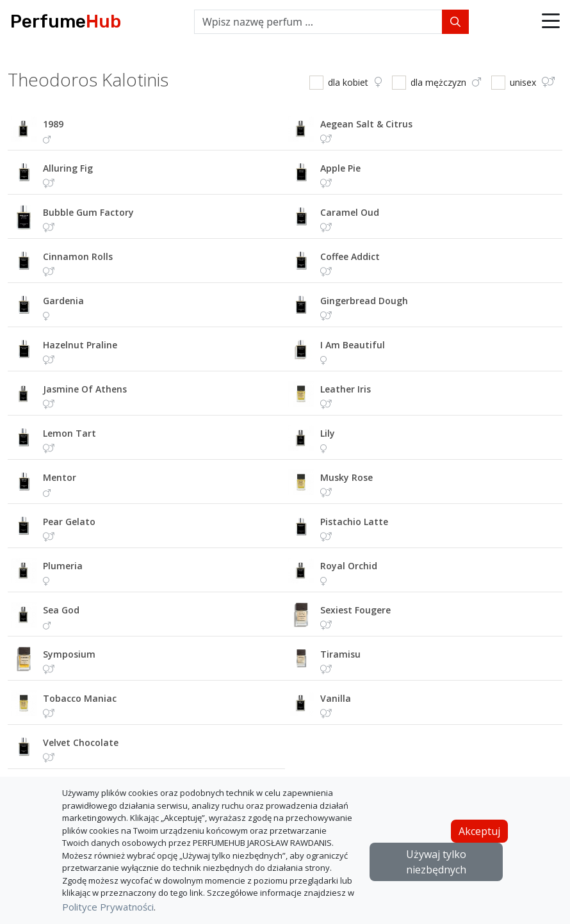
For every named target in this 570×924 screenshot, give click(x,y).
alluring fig (68, 168)
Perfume (66, 21)
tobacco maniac (80, 698)
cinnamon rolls (78, 256)
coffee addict (350, 256)
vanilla (336, 698)
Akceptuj (479, 831)
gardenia (63, 301)
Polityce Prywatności (108, 907)
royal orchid (349, 566)
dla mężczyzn (446, 82)
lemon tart (69, 433)
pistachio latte (354, 522)
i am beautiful (353, 345)
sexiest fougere (355, 610)
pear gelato (69, 522)
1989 (53, 124)
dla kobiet (355, 82)
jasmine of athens (85, 389)
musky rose (346, 477)
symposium (69, 654)
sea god (61, 610)
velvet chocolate (81, 742)
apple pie (340, 168)
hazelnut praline (80, 345)
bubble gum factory (88, 212)
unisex (532, 82)
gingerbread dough (364, 301)
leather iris (346, 389)
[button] (551, 22)
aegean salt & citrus (366, 124)
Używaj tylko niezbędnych (436, 862)
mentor (60, 477)
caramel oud (350, 212)
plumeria (63, 566)
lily (328, 433)
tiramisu (340, 654)
